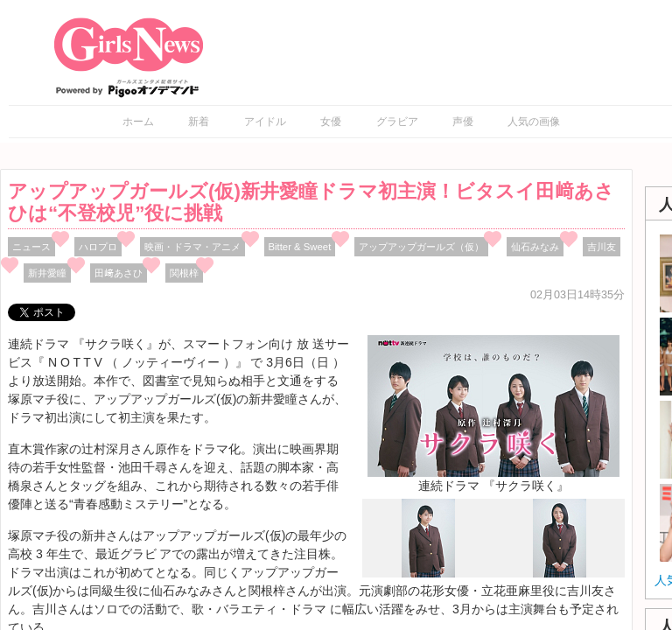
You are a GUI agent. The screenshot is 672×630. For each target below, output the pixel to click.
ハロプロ (98, 247)
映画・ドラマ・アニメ (192, 247)
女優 (331, 122)
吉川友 (602, 247)
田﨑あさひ (119, 273)
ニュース (31, 247)
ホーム (138, 122)
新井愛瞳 (47, 273)
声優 (463, 122)
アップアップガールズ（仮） (421, 247)
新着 (199, 122)
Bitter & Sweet (300, 247)
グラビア (397, 122)
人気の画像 (534, 122)
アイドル (265, 122)
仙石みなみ (535, 247)
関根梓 (184, 273)
